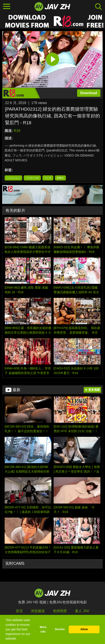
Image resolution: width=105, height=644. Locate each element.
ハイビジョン (13, 178)
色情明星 (60, 611)
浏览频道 (38, 611)
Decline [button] (60, 629)
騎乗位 (60, 178)
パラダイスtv (32, 178)
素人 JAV (82, 611)
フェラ (48, 178)
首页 (19, 611)
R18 (17, 131)
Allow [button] (84, 629)
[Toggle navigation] (7, 7)
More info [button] (43, 629)
